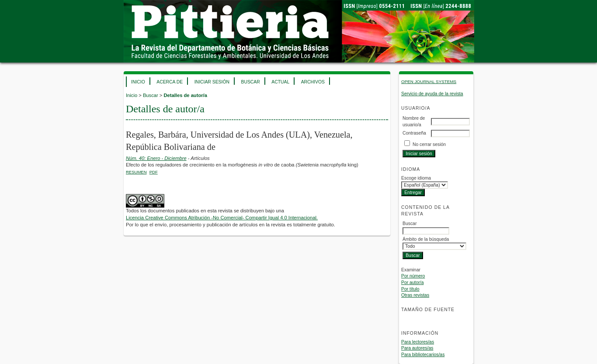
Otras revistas (415, 295)
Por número (413, 276)
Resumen (136, 172)
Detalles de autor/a (185, 95)
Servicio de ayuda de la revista (432, 94)
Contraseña (414, 133)
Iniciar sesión (212, 82)
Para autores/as (417, 348)
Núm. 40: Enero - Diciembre (156, 158)
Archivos (313, 82)
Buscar (250, 82)
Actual (280, 82)
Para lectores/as (418, 342)
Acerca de (170, 82)
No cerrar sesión (429, 144)
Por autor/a (412, 283)
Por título (410, 289)
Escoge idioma (416, 178)
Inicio (138, 82)
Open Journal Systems (429, 81)
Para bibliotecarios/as (423, 355)
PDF (154, 172)
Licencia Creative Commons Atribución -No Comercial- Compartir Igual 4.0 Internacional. (222, 218)
